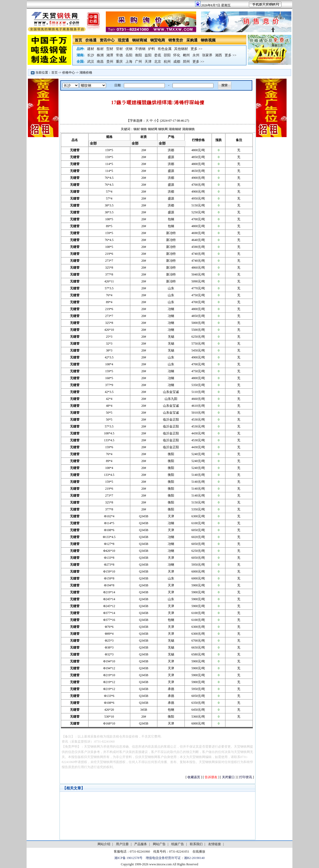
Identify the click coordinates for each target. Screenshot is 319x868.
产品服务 (141, 844)
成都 (177, 62)
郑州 (186, 62)
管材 (119, 49)
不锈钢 (140, 49)
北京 (158, 62)
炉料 (152, 49)
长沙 (91, 55)
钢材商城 (140, 40)
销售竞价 (176, 40)
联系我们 (196, 844)
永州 (196, 55)
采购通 (192, 40)
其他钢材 (181, 49)
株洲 (100, 55)
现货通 (123, 40)
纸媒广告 (178, 844)
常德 (119, 55)
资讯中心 (107, 40)
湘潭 (110, 55)
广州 (138, 62)
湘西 (219, 55)
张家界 (207, 55)
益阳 (148, 55)
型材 (110, 49)
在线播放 (199, 852)
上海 (129, 62)
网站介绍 (104, 844)
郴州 (186, 55)
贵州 (110, 62)
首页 (78, 40)
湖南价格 (86, 73)
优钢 (129, 49)
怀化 (177, 55)
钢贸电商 (158, 40)
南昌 (100, 62)
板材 (100, 49)
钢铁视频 (208, 40)
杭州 (167, 62)
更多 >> (196, 49)
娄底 (158, 55)
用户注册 (122, 844)
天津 (148, 62)
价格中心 (69, 73)
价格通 (91, 40)
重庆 (119, 62)
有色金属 (165, 49)
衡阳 (138, 55)
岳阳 (129, 55)
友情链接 (215, 844)
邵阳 (167, 55)
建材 (91, 49)
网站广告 (159, 844)
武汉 (91, 62)
